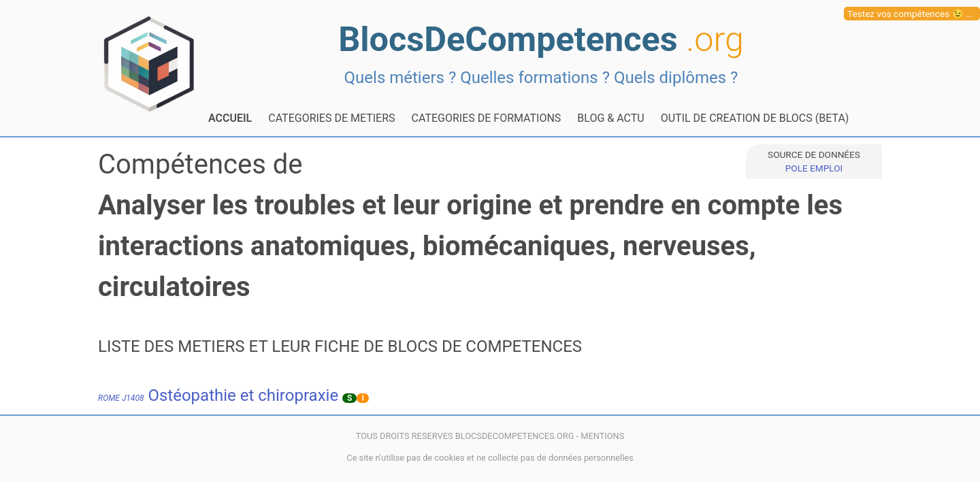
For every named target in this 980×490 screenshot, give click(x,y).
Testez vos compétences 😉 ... (910, 14)
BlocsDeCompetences (541, 39)
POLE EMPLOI (814, 168)
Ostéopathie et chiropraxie (218, 395)
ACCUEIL (230, 118)
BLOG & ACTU (610, 118)
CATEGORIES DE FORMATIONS (487, 118)
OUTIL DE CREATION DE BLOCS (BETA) (755, 118)
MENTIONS (602, 436)
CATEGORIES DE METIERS (331, 118)
